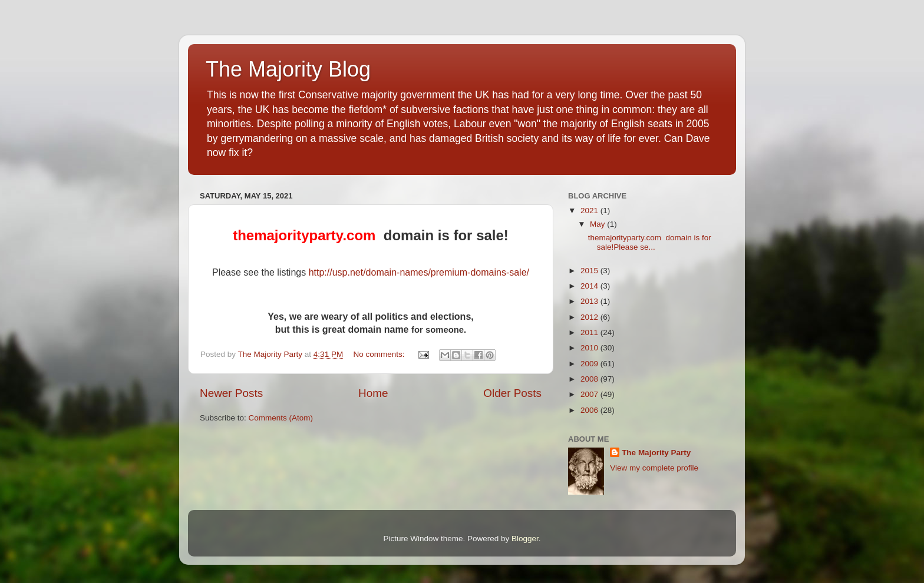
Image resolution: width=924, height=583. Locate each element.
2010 (590, 348)
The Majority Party (656, 453)
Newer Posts (231, 393)
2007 (590, 394)
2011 (590, 332)
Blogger (525, 539)
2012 (590, 317)
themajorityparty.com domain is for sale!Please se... (650, 242)
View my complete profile (654, 468)
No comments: (380, 354)
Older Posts (512, 393)
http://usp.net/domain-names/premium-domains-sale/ (419, 272)
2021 (590, 211)
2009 (590, 364)
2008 (590, 379)
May (598, 224)
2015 (590, 271)
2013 (590, 301)
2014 (590, 286)
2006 (590, 410)
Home (373, 393)
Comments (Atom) (281, 418)
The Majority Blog (288, 69)
